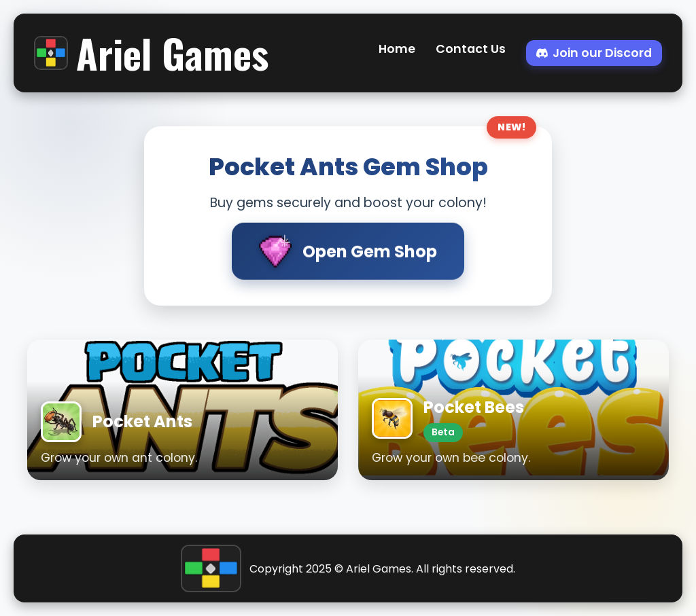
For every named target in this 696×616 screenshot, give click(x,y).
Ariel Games (151, 53)
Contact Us (471, 49)
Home (397, 49)
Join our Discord (594, 53)
